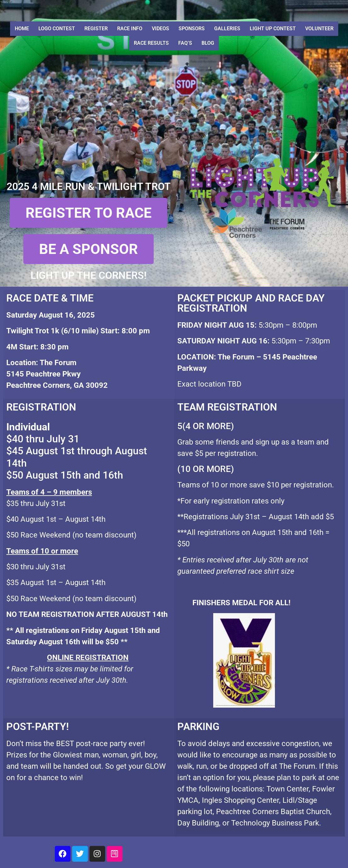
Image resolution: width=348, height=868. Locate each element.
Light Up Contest (273, 29)
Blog (208, 43)
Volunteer (319, 29)
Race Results (151, 43)
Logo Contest (57, 29)
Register (96, 29)
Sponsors (192, 29)
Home (22, 29)
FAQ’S (185, 43)
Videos (160, 29)
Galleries (227, 29)
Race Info (130, 29)
